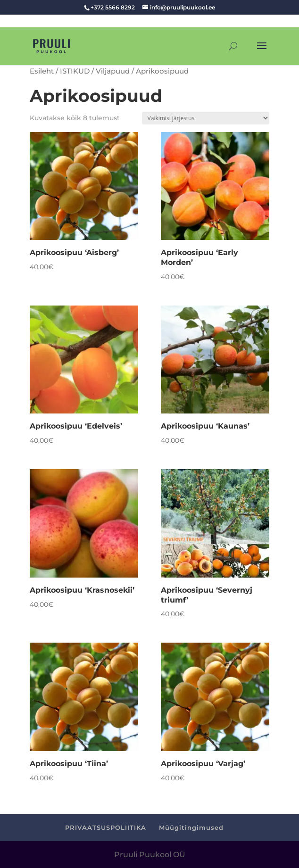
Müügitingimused (191, 827)
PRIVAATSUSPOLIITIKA (106, 827)
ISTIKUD (75, 71)
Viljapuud (113, 71)
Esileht (42, 71)
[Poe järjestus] (206, 118)
